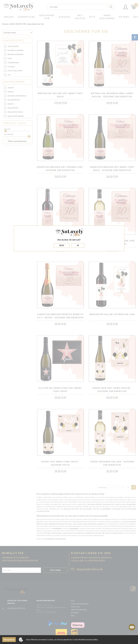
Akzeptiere (9, 640)
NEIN (62, 245)
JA (78, 245)
